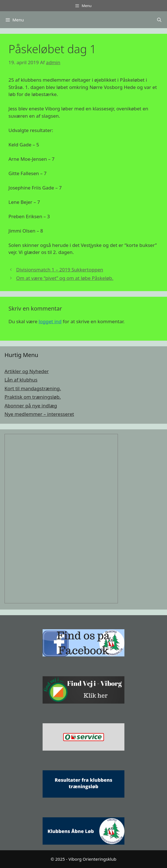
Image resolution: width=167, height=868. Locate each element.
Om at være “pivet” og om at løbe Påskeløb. (65, 278)
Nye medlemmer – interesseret (39, 414)
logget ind (50, 321)
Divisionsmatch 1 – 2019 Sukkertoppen (60, 270)
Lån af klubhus (21, 380)
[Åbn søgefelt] (159, 20)
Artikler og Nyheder (27, 371)
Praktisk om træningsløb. (33, 397)
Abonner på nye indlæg (31, 406)
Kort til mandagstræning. (33, 388)
